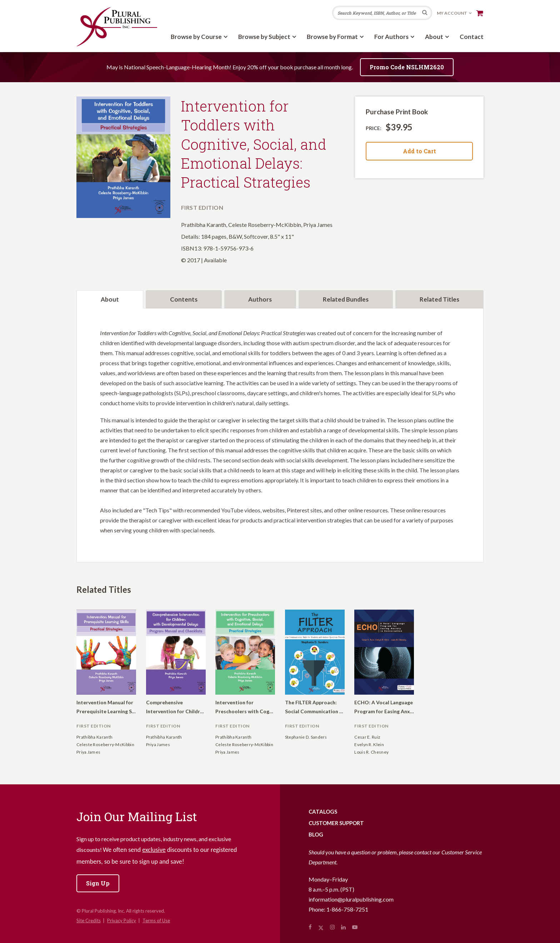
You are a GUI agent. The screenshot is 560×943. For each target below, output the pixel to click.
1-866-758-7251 (347, 909)
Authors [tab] (260, 299)
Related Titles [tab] (439, 299)
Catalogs (323, 812)
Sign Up (98, 883)
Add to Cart (419, 151)
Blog (316, 834)
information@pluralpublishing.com (351, 899)
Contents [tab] (184, 299)
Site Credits (89, 920)
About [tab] (110, 299)
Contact (472, 37)
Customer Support (336, 823)
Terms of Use (156, 920)
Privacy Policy (122, 920)
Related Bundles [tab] (346, 299)
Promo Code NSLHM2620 (407, 67)
